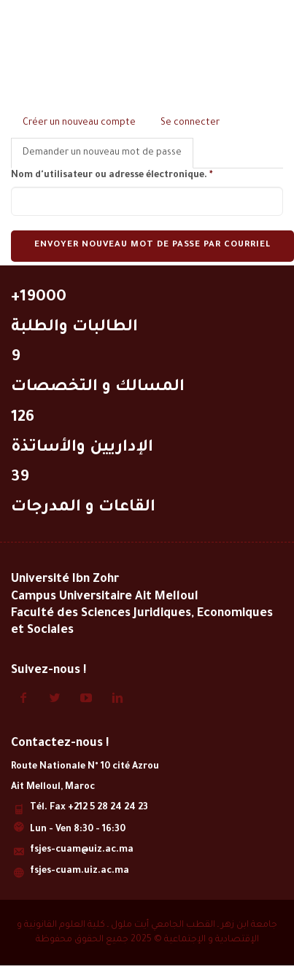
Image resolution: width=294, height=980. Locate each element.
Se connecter (190, 123)
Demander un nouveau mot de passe (108, 157)
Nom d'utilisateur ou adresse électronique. (112, 176)
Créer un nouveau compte (79, 123)
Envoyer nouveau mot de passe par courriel (152, 245)
